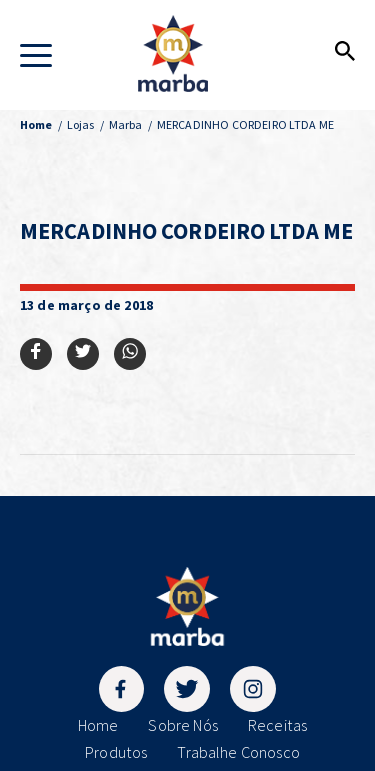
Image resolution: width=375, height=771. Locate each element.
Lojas (81, 124)
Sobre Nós (182, 725)
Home (98, 725)
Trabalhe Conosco (238, 752)
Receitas (277, 725)
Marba (126, 124)
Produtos (116, 752)
